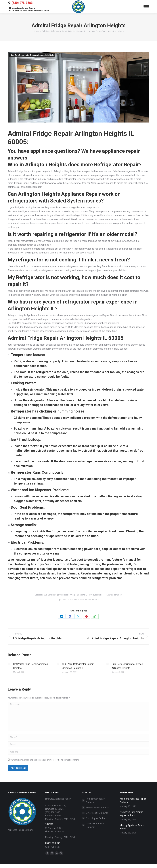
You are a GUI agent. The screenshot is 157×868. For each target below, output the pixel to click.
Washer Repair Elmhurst (98, 807)
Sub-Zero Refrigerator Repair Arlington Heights (127, 666)
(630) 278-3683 (22, 3)
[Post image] (9, 664)
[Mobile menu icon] (146, 7)
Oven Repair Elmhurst (97, 818)
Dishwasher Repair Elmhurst (95, 825)
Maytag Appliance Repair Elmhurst (132, 827)
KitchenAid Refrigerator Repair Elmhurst (131, 814)
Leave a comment (114, 595)
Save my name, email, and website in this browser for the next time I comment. (45, 760)
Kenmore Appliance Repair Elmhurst (133, 800)
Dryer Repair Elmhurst (97, 813)
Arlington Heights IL (31, 308)
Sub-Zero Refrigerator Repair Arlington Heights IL (32, 55)
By (96, 595)
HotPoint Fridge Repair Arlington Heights (31, 666)
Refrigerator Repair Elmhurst (95, 800)
